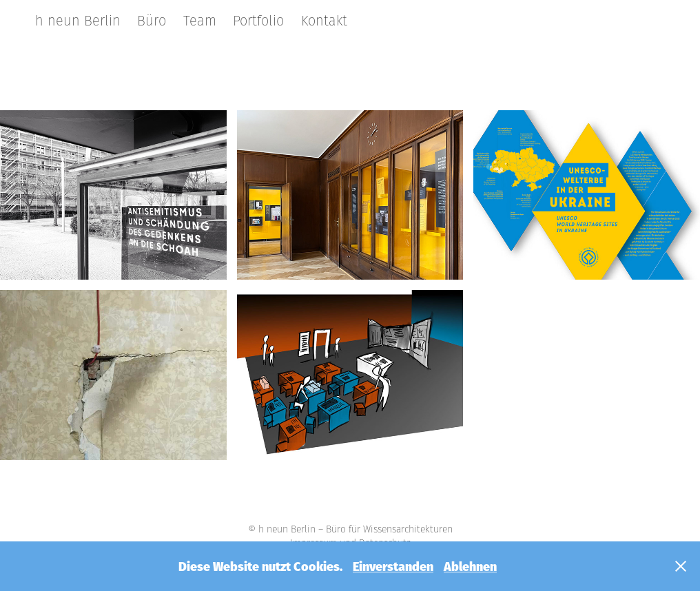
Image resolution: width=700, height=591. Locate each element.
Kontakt (324, 21)
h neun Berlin (78, 21)
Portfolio (258, 21)
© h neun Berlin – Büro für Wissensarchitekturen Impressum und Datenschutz (350, 536)
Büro (152, 21)
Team (200, 21)
